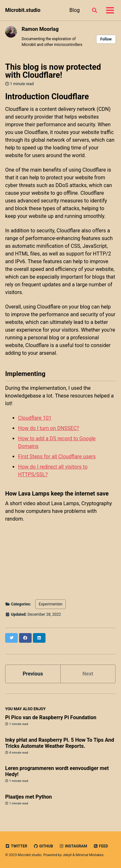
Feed (101, 846)
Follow (106, 39)
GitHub (43, 846)
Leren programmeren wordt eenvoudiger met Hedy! (57, 771)
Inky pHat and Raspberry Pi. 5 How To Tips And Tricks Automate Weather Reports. (60, 743)
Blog (75, 10)
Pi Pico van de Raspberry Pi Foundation (51, 717)
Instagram (73, 846)
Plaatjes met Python (29, 797)
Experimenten (50, 604)
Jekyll (67, 855)
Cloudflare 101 (35, 418)
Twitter (16, 846)
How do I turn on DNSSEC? (49, 428)
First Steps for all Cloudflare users (57, 456)
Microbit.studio (23, 10)
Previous (33, 674)
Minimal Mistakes (90, 855)
